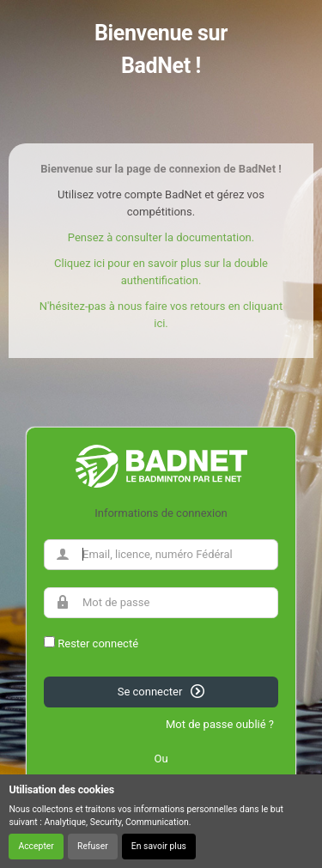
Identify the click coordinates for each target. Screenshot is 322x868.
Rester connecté (98, 643)
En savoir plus (159, 846)
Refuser (93, 846)
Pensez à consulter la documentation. (161, 237)
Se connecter (161, 691)
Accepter (36, 846)
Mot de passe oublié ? (220, 724)
